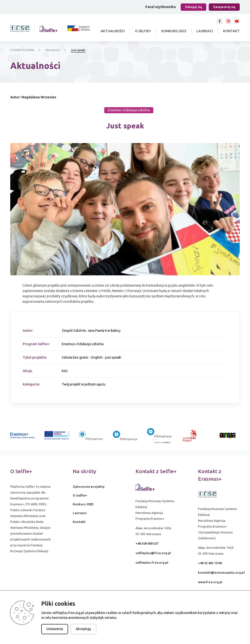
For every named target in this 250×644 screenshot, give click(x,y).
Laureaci (205, 31)
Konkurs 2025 (174, 31)
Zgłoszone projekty (89, 487)
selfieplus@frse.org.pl (153, 553)
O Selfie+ (143, 31)
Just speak (78, 50)
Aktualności (113, 31)
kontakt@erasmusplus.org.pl (221, 572)
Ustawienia (55, 629)
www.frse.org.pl (210, 582)
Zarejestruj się (224, 7)
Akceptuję (83, 629)
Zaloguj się (193, 7)
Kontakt (231, 31)
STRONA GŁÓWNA (22, 50)
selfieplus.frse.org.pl (152, 562)
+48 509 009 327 (147, 543)
